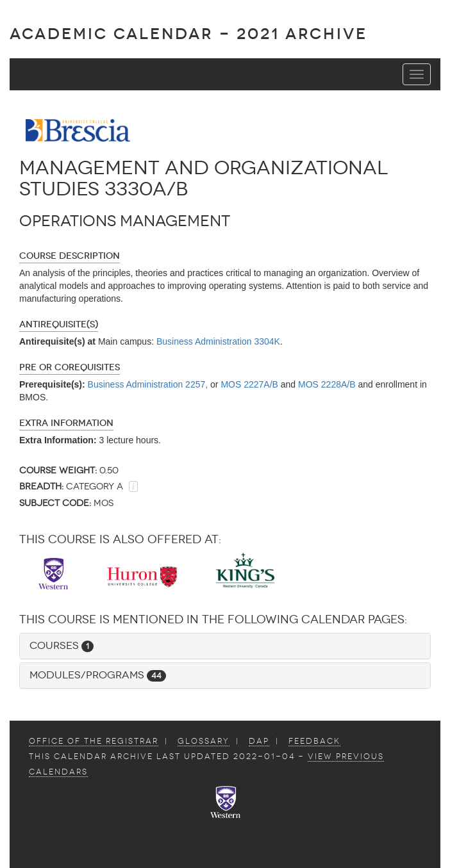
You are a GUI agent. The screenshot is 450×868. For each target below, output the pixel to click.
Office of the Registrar (94, 741)
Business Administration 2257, (148, 384)
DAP (259, 741)
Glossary (204, 741)
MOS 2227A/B (249, 384)
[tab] (225, 646)
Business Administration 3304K (218, 341)
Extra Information (66, 423)
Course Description (70, 256)
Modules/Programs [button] (98, 675)
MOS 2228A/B (327, 384)
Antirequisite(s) (59, 324)
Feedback (314, 741)
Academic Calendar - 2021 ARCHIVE (188, 34)
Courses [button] (62, 645)
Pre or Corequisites (70, 367)
